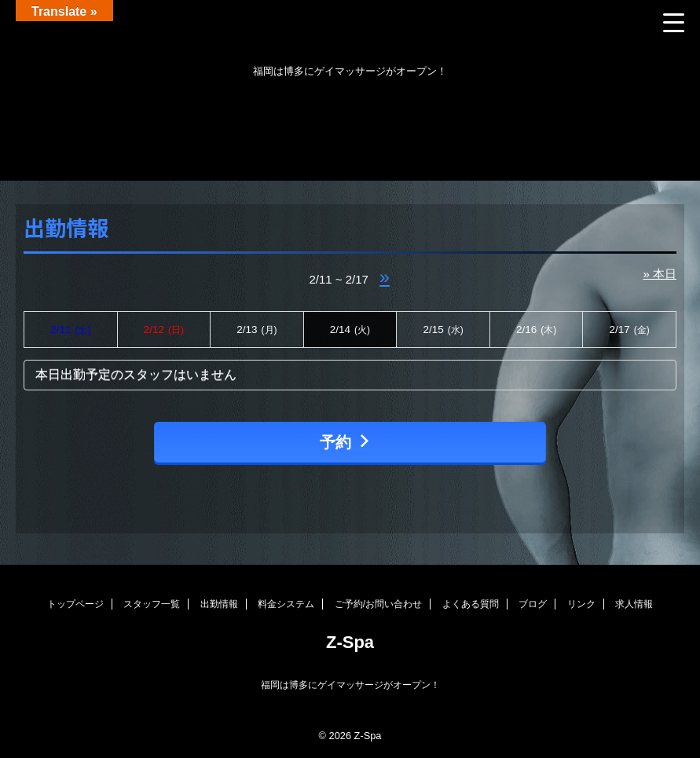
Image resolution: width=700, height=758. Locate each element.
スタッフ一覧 (152, 604)
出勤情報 (219, 604)
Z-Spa (350, 642)
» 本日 (660, 274)
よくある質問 (471, 604)
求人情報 (634, 604)
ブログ (533, 604)
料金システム (286, 604)
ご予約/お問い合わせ (378, 604)
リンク (581, 604)
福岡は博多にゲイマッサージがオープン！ (350, 685)
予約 (346, 442)
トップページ (75, 604)
